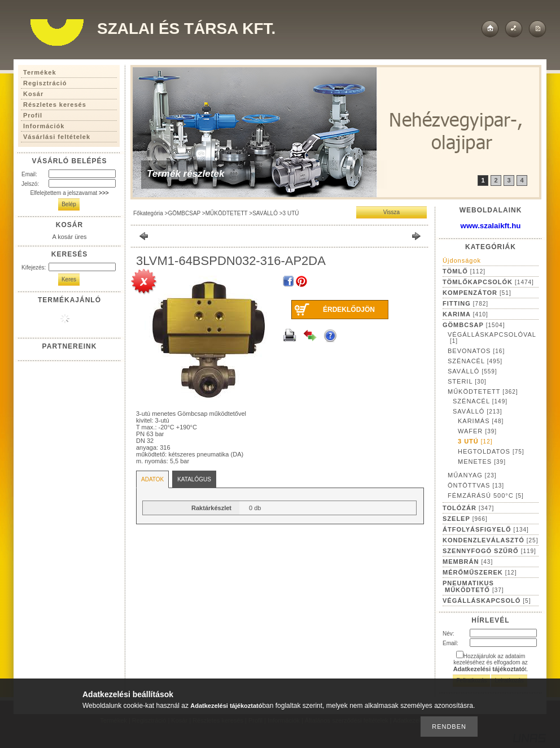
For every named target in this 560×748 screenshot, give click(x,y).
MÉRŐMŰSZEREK (480, 572)
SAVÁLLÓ (265, 213)
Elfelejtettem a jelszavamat (69, 193)
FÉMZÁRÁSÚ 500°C (486, 495)
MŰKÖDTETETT (227, 213)
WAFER (477, 431)
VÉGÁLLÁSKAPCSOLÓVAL (492, 338)
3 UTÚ (291, 213)
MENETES (482, 462)
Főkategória (148, 213)
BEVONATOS (476, 351)
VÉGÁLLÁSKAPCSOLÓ (487, 601)
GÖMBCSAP (184, 213)
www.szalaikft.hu (491, 226)
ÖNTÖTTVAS (476, 485)
